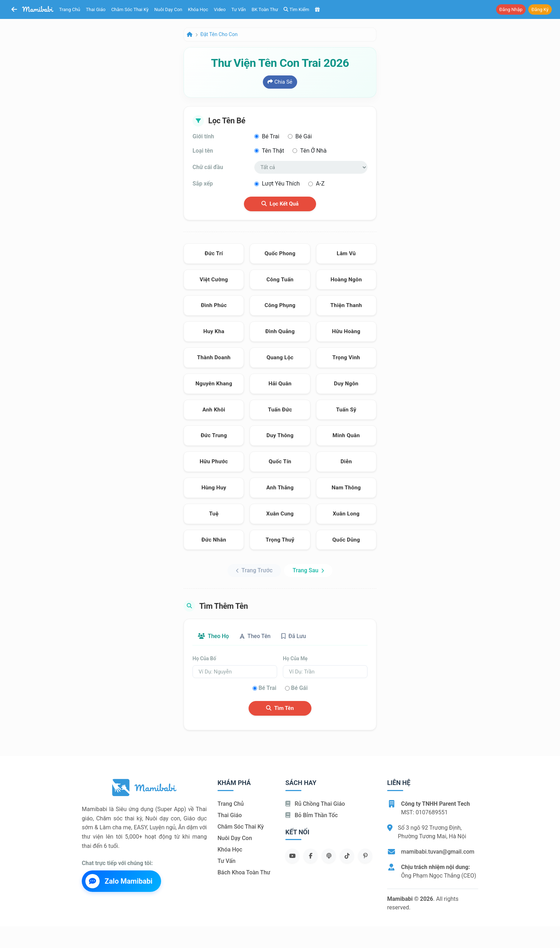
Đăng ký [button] (540, 9)
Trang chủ (70, 9)
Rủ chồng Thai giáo (315, 804)
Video (220, 9)
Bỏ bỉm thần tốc (312, 815)
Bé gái (304, 136)
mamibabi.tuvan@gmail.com (438, 852)
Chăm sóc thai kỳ (130, 9)
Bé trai (271, 136)
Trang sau (308, 570)
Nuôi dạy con (168, 9)
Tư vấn (239, 9)
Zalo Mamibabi (119, 882)
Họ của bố (204, 658)
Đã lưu (296, 636)
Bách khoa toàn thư (244, 872)
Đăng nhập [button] (511, 9)
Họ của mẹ (295, 658)
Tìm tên (280, 708)
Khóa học (198, 9)
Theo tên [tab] (257, 636)
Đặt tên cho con (219, 34)
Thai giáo (96, 9)
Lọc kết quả (280, 204)
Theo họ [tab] (214, 636)
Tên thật (273, 151)
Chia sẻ (280, 82)
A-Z (320, 184)
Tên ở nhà (313, 151)
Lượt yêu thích (281, 184)
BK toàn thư (265, 9)
